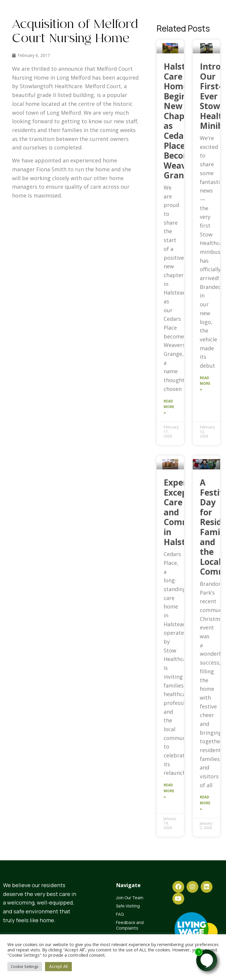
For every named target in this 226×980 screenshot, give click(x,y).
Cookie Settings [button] (25, 966)
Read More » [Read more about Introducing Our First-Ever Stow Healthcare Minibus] (205, 384)
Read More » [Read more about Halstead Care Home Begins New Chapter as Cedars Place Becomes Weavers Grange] (169, 407)
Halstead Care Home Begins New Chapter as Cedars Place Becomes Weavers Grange (182, 121)
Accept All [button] (58, 966)
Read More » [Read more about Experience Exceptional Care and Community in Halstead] (169, 791)
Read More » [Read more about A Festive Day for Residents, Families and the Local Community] (205, 803)
